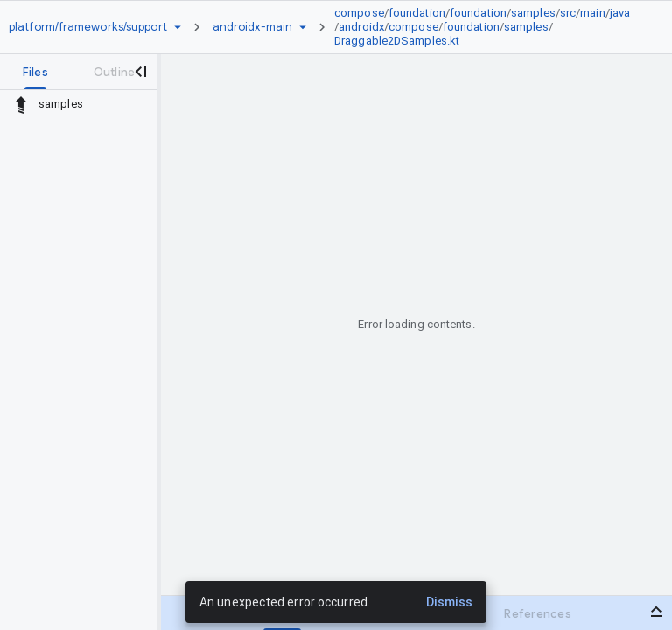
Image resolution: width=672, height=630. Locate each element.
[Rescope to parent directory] (21, 104)
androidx (361, 27)
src (568, 13)
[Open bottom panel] (656, 612)
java (620, 13)
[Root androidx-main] (252, 27)
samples (533, 13)
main (592, 13)
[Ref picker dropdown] (303, 27)
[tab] (35, 72)
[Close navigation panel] (140, 72)
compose (359, 13)
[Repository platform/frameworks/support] (88, 27)
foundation (417, 13)
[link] (488, 27)
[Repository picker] (178, 27)
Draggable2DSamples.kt (397, 41)
